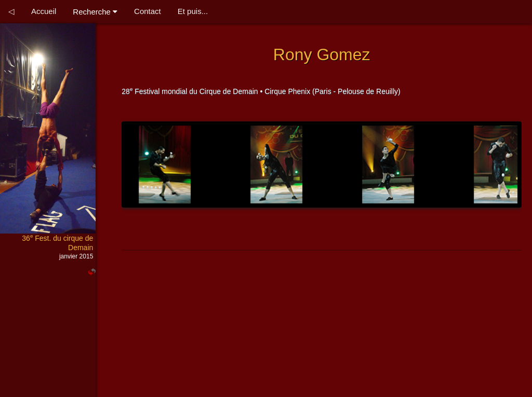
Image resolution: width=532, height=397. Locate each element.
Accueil (44, 11)
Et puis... (193, 11)
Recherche (95, 12)
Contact (148, 11)
